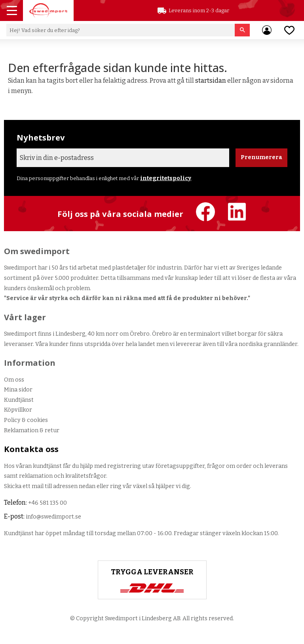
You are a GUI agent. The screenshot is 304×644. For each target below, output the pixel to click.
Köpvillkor (18, 410)
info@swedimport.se (53, 517)
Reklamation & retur (32, 430)
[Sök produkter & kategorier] (121, 30)
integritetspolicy (166, 178)
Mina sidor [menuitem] (267, 30)
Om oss (14, 380)
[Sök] (242, 30)
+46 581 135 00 (47, 503)
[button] (13, 11)
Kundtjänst (19, 400)
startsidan (211, 81)
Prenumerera (261, 157)
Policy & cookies (26, 420)
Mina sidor (18, 390)
